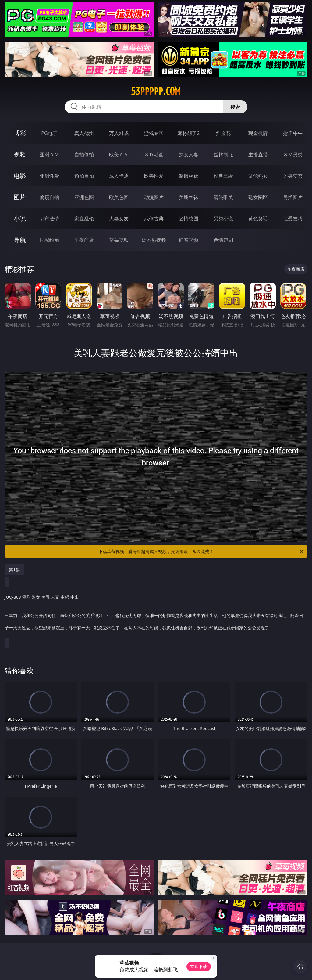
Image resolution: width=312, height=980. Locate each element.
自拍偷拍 (84, 154)
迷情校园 (189, 219)
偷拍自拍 (84, 176)
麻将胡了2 (188, 133)
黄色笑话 (258, 219)
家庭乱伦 (84, 219)
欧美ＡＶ (119, 154)
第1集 (14, 570)
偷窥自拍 (49, 197)
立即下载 (199, 966)
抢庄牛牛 (293, 133)
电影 (20, 176)
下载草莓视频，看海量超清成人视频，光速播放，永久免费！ (201, 551)
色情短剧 (223, 240)
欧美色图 (119, 197)
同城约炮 (49, 240)
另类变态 (293, 176)
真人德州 (84, 133)
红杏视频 (189, 240)
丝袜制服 (223, 154)
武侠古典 (154, 219)
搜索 (235, 107)
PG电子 (49, 133)
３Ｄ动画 (154, 154)
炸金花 (223, 133)
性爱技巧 (293, 219)
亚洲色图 (84, 197)
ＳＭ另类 (293, 154)
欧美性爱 (154, 176)
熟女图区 (258, 197)
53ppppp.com (156, 91)
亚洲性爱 (49, 176)
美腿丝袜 (189, 197)
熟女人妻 (189, 154)
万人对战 (119, 133)
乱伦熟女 (258, 176)
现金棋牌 (258, 133)
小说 (20, 218)
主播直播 (258, 154)
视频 (20, 154)
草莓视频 (119, 240)
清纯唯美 (223, 197)
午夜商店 (84, 240)
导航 (20, 240)
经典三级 (223, 176)
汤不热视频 (154, 240)
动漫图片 (154, 197)
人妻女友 (119, 219)
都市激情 (49, 219)
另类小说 (223, 219)
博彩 (20, 133)
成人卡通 (119, 176)
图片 (20, 197)
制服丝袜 (189, 176)
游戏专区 (154, 133)
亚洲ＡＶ (49, 154)
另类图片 (293, 197)
